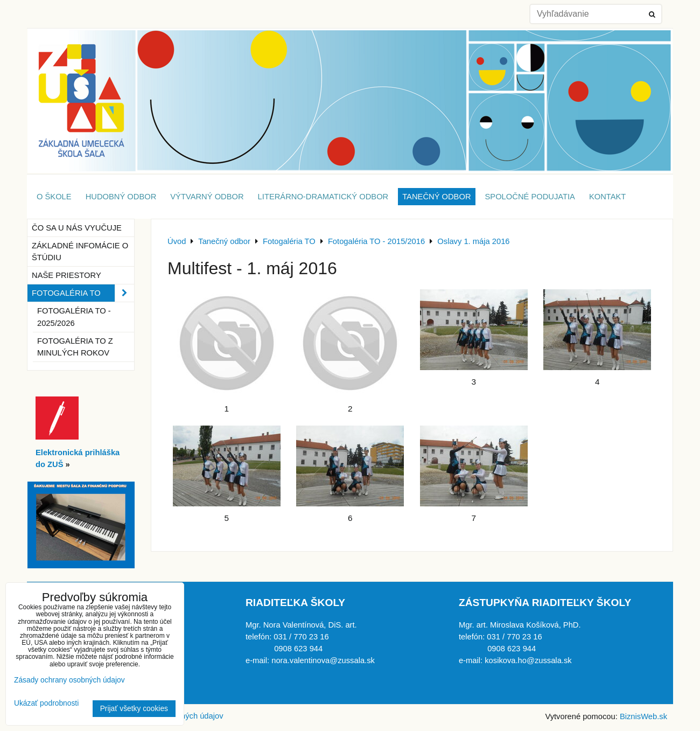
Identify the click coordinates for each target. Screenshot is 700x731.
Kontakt (607, 197)
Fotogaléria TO (83, 293)
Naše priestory (66, 275)
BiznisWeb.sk (643, 716)
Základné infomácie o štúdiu (80, 252)
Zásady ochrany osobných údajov (69, 680)
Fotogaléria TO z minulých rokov (75, 347)
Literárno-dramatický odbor (323, 197)
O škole (54, 197)
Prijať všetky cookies (134, 709)
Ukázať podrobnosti (46, 703)
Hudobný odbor (121, 197)
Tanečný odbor (436, 197)
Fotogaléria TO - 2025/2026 (74, 317)
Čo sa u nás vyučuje (77, 228)
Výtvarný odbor (207, 197)
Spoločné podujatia (530, 197)
